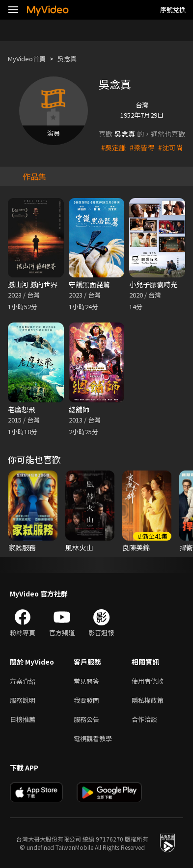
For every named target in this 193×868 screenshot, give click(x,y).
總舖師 (79, 409)
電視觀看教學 (93, 738)
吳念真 (67, 59)
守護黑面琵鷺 (89, 284)
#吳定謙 (113, 148)
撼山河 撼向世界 (33, 284)
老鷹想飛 (22, 409)
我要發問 (86, 700)
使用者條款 (148, 681)
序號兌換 (173, 10)
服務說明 (23, 700)
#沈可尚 (170, 148)
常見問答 (86, 681)
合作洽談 (144, 719)
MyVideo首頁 (27, 59)
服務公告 (86, 719)
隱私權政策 (148, 700)
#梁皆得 (142, 148)
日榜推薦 (23, 719)
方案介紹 (23, 681)
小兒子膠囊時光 (153, 284)
